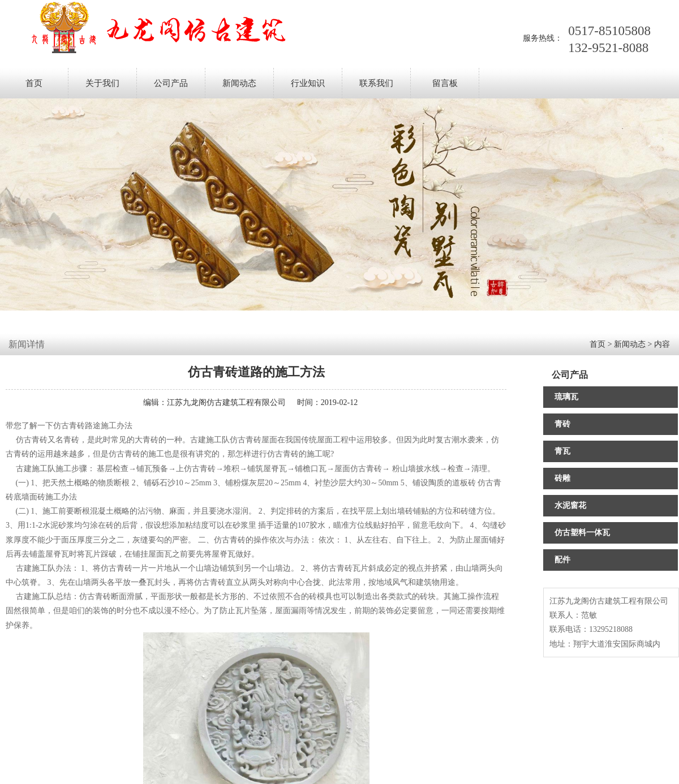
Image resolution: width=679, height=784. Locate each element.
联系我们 (376, 83)
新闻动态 (239, 83)
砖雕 (562, 478)
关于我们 (102, 83)
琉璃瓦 (566, 397)
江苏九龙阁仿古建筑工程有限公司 (226, 402)
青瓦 (562, 451)
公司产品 (171, 83)
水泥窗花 (570, 505)
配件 (562, 560)
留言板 (445, 83)
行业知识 (308, 83)
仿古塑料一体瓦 (582, 533)
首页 (34, 83)
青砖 (562, 424)
